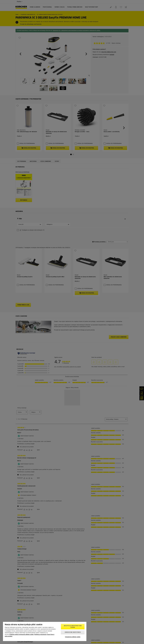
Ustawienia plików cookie (73, 637)
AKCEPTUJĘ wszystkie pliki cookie (73, 627)
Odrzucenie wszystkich (73, 632)
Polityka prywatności (40, 635)
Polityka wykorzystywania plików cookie (22, 635)
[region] (45, 631)
